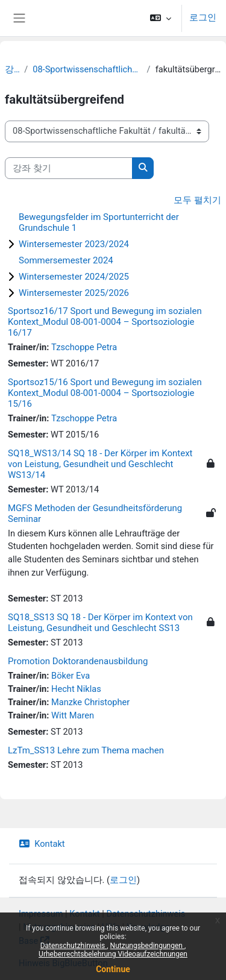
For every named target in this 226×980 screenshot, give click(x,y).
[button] (161, 18)
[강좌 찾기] (69, 168)
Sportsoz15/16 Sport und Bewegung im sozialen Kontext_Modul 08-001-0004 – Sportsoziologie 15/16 (105, 393)
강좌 (12, 69)
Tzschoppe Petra (84, 347)
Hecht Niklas (76, 689)
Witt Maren (73, 715)
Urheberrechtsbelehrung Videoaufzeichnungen (113, 954)
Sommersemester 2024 (66, 260)
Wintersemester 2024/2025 (74, 277)
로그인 (203, 17)
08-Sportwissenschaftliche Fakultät (87, 69)
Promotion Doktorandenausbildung (78, 661)
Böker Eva (71, 676)
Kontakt (42, 844)
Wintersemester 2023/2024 (74, 244)
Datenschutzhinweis (74, 946)
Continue (113, 969)
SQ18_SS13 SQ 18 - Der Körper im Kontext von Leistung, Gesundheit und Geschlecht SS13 (100, 623)
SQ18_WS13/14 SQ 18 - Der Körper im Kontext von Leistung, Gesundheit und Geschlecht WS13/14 (100, 464)
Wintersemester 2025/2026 (74, 293)
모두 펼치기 (197, 200)
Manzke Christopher (90, 702)
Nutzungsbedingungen (147, 946)
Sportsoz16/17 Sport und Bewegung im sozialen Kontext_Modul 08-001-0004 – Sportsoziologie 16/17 (105, 322)
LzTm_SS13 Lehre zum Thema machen (86, 750)
